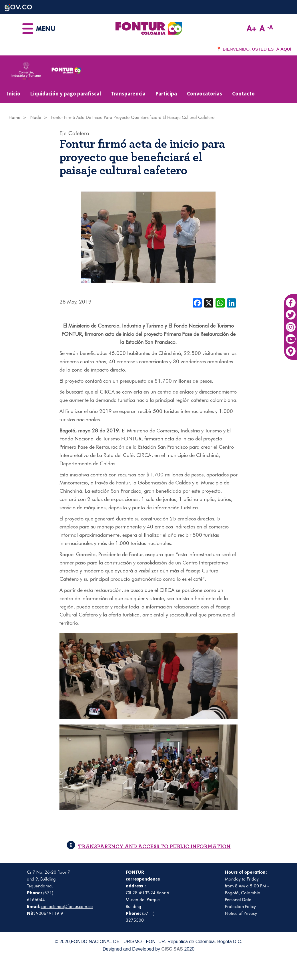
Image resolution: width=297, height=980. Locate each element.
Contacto (243, 93)
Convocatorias (205, 93)
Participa (166, 93)
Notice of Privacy (241, 913)
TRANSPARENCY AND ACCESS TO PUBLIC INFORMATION (149, 847)
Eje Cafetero (74, 133)
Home (14, 117)
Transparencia (128, 93)
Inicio (14, 93)
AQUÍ (286, 49)
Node (36, 117)
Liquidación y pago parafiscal (66, 93)
